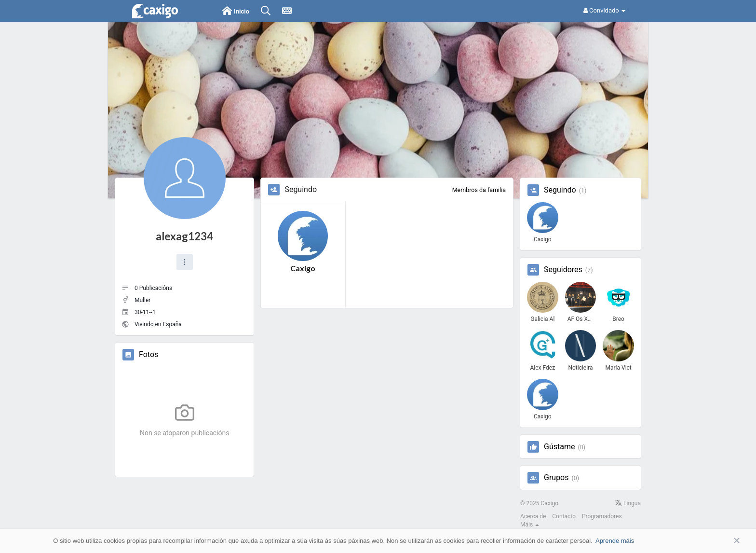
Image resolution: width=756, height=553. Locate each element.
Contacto (564, 516)
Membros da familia (479, 190)
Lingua (628, 503)
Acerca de (533, 516)
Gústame (559, 447)
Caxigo (303, 268)
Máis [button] (530, 525)
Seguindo (560, 190)
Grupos (556, 478)
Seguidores (563, 270)
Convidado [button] (604, 10)
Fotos (148, 355)
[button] (185, 262)
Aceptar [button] (722, 541)
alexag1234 (184, 236)
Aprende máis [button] (615, 541)
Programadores (602, 516)
